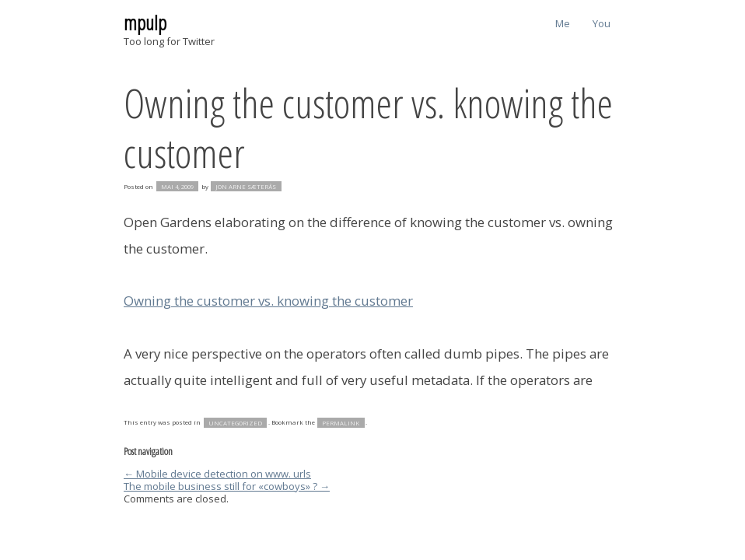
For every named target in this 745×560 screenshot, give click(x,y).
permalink (341, 422)
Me (563, 23)
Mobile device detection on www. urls (217, 474)
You (602, 23)
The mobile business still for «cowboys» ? (227, 486)
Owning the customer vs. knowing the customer (368, 127)
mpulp (145, 23)
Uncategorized (235, 422)
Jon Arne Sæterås (246, 187)
